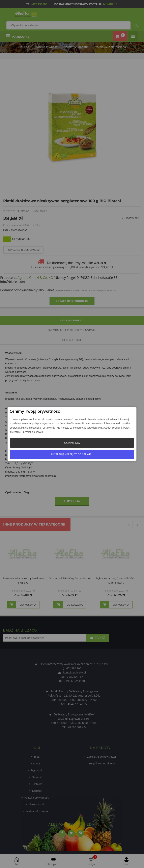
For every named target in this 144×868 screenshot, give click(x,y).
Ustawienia (72, 443)
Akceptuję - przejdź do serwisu (72, 454)
